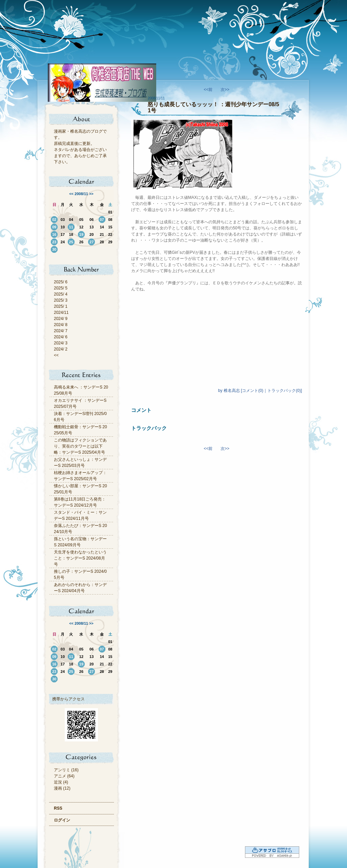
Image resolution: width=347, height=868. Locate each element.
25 (71, 242)
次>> (225, 90)
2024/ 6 (61, 337)
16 (54, 234)
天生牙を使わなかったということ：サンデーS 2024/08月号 (80, 558)
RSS (58, 808)
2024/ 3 (61, 343)
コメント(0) (253, 391)
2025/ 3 (61, 300)
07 (102, 220)
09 (54, 227)
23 (54, 242)
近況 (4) (61, 782)
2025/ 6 (61, 282)
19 (81, 234)
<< (71, 194)
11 (71, 227)
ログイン (62, 820)
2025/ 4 (61, 294)
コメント (141, 410)
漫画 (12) (62, 788)
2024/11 (61, 313)
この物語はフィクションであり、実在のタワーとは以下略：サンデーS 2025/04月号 (80, 446)
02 (54, 220)
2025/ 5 (61, 288)
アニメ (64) (64, 776)
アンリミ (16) (66, 770)
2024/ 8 (61, 325)
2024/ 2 (61, 349)
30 (54, 249)
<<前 (209, 90)
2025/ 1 (61, 306)
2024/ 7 (61, 331)
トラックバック (149, 428)
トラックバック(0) (284, 391)
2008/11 (81, 194)
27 (91, 242)
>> (91, 194)
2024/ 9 (61, 319)
